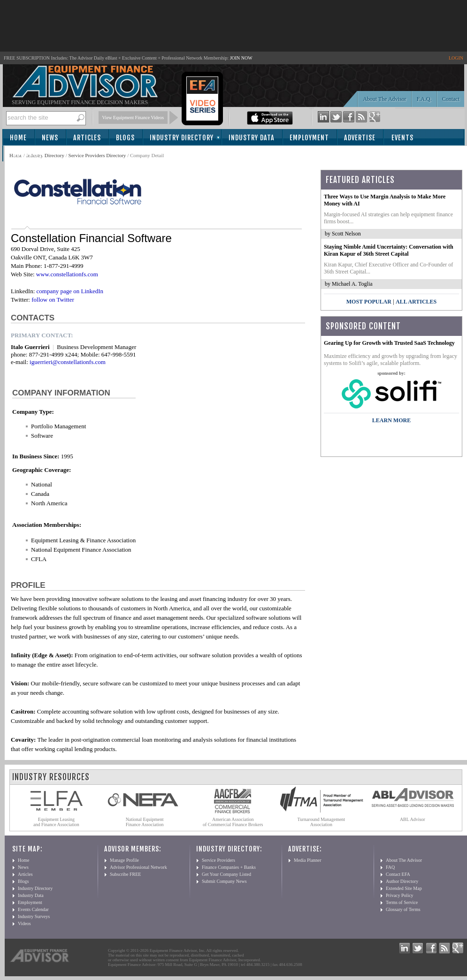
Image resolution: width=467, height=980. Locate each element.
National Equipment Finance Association (145, 822)
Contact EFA (398, 874)
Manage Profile (124, 860)
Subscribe (29, 154)
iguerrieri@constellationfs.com (68, 362)
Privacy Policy (400, 895)
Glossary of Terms (403, 909)
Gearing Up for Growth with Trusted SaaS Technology (389, 343)
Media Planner (308, 860)
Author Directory (402, 881)
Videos (24, 923)
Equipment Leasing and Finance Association (56, 822)
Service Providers (218, 860)
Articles (87, 138)
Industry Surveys (34, 916)
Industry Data (252, 138)
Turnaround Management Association (322, 822)
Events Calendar (33, 909)
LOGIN (456, 58)
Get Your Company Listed (226, 874)
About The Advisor (384, 99)
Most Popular (369, 302)
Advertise (360, 138)
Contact (451, 99)
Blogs (125, 138)
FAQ (390, 867)
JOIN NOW (241, 58)
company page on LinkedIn (70, 291)
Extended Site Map (404, 888)
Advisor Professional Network (138, 867)
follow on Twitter (53, 300)
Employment (309, 138)
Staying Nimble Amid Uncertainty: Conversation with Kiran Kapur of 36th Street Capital (389, 250)
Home (18, 138)
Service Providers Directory (97, 155)
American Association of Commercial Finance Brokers (233, 822)
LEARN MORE (391, 420)
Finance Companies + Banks (229, 867)
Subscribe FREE (125, 874)
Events (402, 138)
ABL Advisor (413, 819)
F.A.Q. (424, 99)
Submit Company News (224, 881)
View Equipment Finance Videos (133, 118)
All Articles (416, 302)
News (50, 138)
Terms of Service (402, 902)
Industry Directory (182, 138)
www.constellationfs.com (67, 274)
